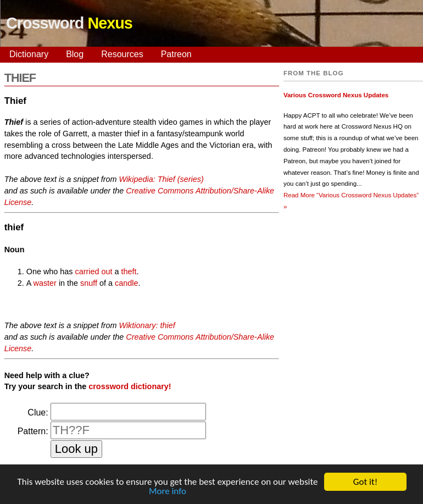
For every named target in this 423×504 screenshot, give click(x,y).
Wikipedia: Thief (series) (161, 179)
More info (168, 492)
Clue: (38, 412)
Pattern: (33, 431)
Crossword (69, 23)
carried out (93, 272)
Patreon (176, 54)
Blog (75, 54)
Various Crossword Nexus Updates (336, 95)
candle (126, 283)
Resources (122, 54)
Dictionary (29, 54)
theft (129, 272)
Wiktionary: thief (147, 325)
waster (45, 283)
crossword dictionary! (130, 386)
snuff (89, 283)
